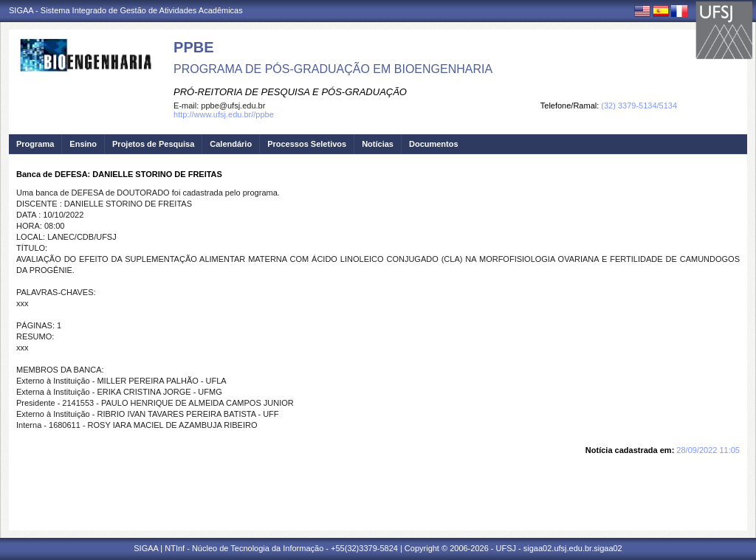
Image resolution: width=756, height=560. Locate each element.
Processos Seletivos (307, 144)
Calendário (231, 144)
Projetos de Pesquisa (153, 144)
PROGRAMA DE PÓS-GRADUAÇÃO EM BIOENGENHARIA (333, 69)
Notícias (378, 144)
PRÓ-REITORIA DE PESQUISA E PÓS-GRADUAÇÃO (290, 92)
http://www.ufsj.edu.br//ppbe (224, 114)
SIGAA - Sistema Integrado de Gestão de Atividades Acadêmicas (126, 10)
